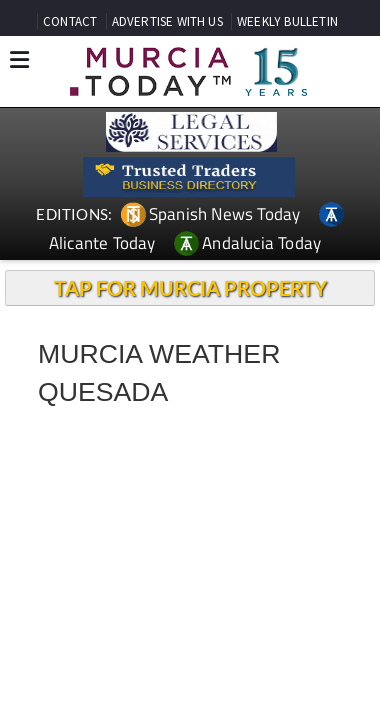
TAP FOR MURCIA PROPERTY (190, 288)
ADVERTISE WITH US (167, 21)
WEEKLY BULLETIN (287, 21)
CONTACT (70, 21)
